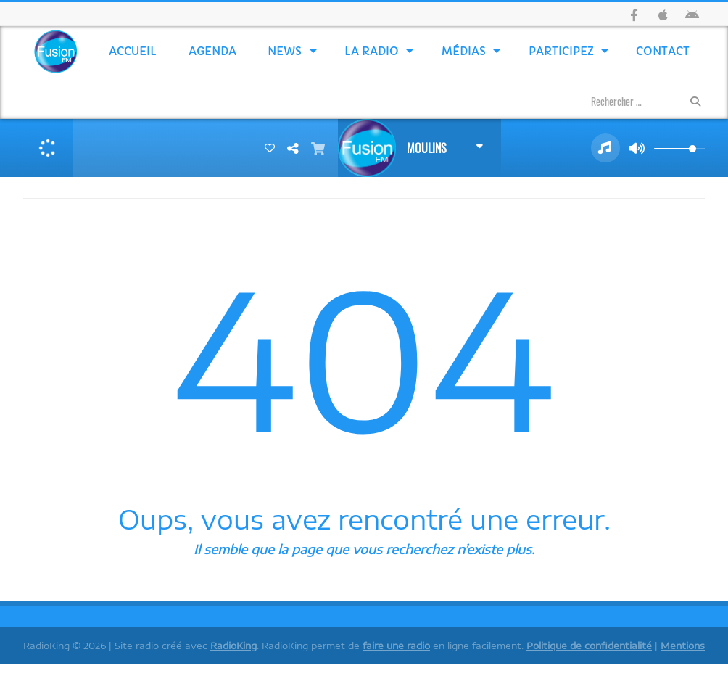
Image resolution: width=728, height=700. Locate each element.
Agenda (212, 51)
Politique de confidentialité (589, 646)
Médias (464, 51)
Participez (561, 51)
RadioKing (233, 646)
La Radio (372, 51)
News (285, 51)
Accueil (133, 51)
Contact (663, 51)
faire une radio (396, 646)
